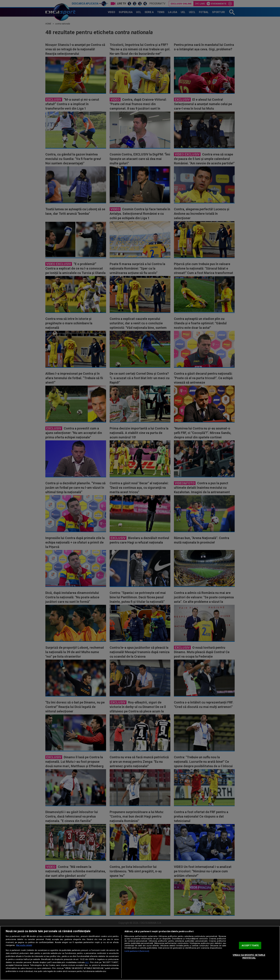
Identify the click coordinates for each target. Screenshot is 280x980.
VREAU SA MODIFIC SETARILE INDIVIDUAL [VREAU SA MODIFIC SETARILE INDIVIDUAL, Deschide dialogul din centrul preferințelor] (249, 956)
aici (87, 962)
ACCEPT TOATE (250, 945)
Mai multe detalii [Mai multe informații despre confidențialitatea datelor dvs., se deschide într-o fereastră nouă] (24, 945)
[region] (140, 953)
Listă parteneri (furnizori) (137, 951)
